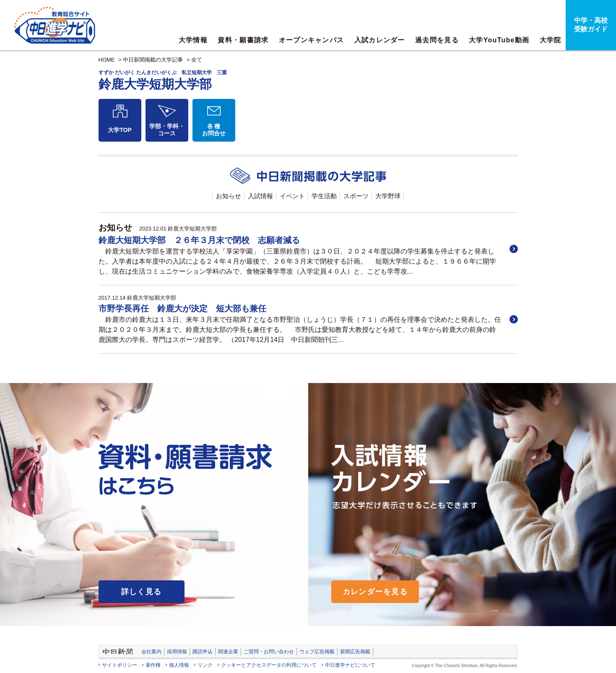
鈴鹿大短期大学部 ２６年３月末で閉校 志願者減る (199, 240)
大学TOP (120, 130)
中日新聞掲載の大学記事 (153, 60)
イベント (292, 196)
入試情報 (260, 196)
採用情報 (177, 652)
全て (197, 60)
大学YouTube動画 (499, 40)
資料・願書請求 (243, 40)
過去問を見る (437, 40)
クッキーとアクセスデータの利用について (269, 665)
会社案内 (151, 652)
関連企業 (228, 652)
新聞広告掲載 (355, 652)
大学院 (551, 40)
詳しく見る (142, 592)
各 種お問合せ (214, 130)
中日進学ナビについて (350, 665)
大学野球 (388, 196)
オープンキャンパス (312, 40)
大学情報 (193, 40)
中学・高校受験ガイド (591, 25)
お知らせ (229, 196)
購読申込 (203, 652)
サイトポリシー (120, 665)
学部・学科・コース (167, 130)
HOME (107, 60)
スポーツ (356, 196)
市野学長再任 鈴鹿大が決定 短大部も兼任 (182, 308)
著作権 (153, 665)
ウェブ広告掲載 (317, 652)
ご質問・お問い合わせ (269, 652)
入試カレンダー (380, 40)
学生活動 (324, 196)
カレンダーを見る (375, 592)
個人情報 (179, 665)
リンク (205, 665)
